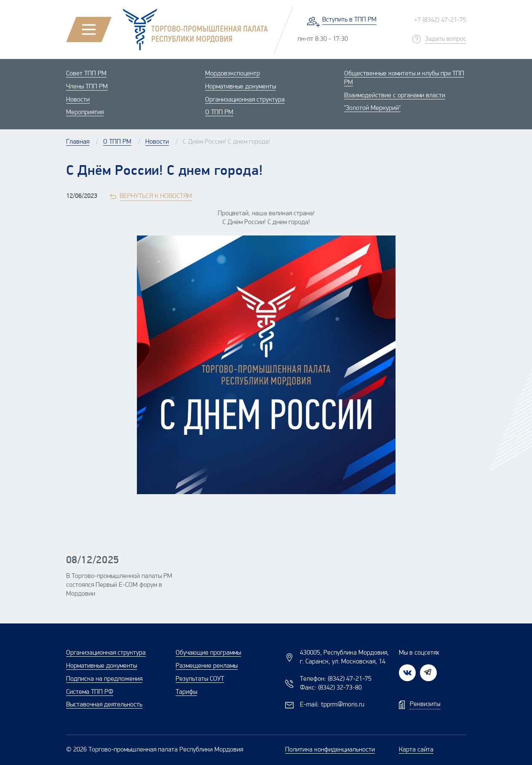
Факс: (331, 688)
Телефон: (336, 679)
